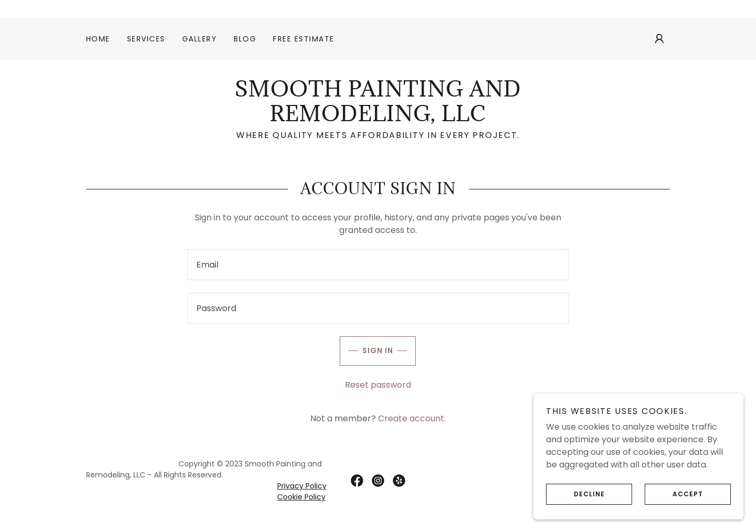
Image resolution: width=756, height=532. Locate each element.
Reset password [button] (378, 385)
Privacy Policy (302, 486)
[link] (378, 118)
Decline (575, 494)
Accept (674, 494)
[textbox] (378, 265)
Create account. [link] (412, 418)
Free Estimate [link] (303, 39)
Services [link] (146, 39)
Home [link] (98, 39)
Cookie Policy (301, 497)
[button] (659, 39)
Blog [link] (245, 39)
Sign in (366, 351)
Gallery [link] (200, 39)
